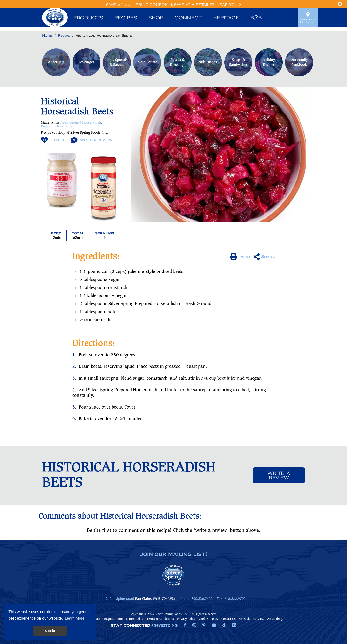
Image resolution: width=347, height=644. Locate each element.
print (240, 257)
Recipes (126, 18)
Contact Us (229, 619)
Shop (156, 18)
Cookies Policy (209, 619)
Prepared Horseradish (58, 126)
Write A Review (92, 140)
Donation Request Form (107, 619)
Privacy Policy (186, 619)
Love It (53, 140)
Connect (188, 18)
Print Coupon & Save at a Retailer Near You (188, 5)
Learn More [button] (75, 618)
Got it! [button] (50, 631)
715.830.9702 (235, 599)
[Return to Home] (47, 36)
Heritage (226, 18)
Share (264, 257)
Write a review (279, 475)
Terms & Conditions (160, 619)
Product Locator (308, 18)
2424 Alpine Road (120, 599)
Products (88, 18)
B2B (256, 18)
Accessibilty (275, 619)
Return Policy (135, 619)
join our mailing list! (173, 554)
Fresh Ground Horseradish (80, 123)
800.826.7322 (202, 599)
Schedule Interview (251, 619)
